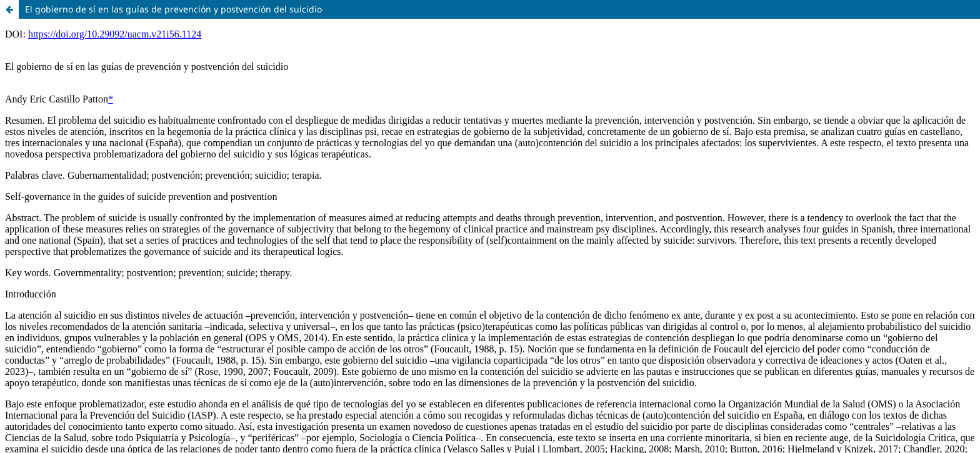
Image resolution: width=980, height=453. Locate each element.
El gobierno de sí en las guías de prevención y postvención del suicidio (173, 9)
